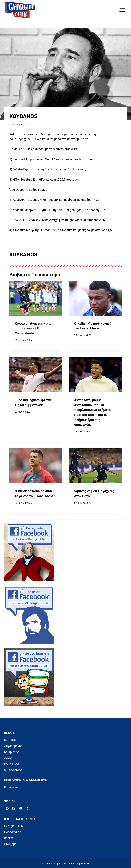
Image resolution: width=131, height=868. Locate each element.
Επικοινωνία (13, 787)
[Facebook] (7, 808)
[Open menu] (122, 10)
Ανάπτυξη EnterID (79, 864)
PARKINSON (12, 764)
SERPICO (10, 740)
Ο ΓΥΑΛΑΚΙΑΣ (13, 770)
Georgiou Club (13, 826)
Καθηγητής (11, 752)
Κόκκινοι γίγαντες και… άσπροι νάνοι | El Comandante (33, 328)
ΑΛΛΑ (8, 758)
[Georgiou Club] (20, 10)
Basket (9, 838)
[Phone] (28, 808)
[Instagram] (14, 808)
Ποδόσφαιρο (13, 832)
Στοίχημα (10, 844)
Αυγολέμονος (13, 746)
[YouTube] (21, 808)
